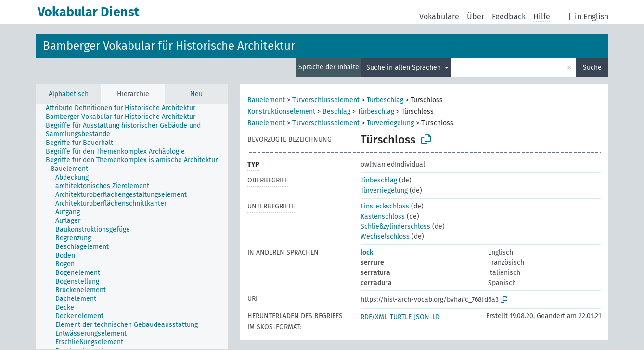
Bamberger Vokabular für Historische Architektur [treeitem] (121, 117)
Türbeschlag (385, 100)
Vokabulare (439, 17)
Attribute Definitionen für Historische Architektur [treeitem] (121, 108)
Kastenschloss (383, 216)
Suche (592, 68)
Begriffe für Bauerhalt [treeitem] (79, 143)
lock (367, 253)
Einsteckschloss (385, 206)
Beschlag (336, 111)
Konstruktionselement (281, 111)
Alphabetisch (69, 94)
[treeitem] (73, 169)
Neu (196, 94)
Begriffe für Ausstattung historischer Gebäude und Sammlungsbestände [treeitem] (123, 130)
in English (592, 17)
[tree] (132, 227)
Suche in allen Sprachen (405, 68)
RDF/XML (374, 317)
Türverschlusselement (326, 100)
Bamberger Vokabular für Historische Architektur (169, 46)
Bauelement (266, 100)
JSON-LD (427, 317)
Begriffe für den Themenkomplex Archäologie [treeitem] (115, 151)
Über (476, 17)
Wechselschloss (385, 237)
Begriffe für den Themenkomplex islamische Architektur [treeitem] (132, 160)
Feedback (509, 17)
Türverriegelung (390, 123)
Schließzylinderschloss (395, 227)
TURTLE (401, 317)
